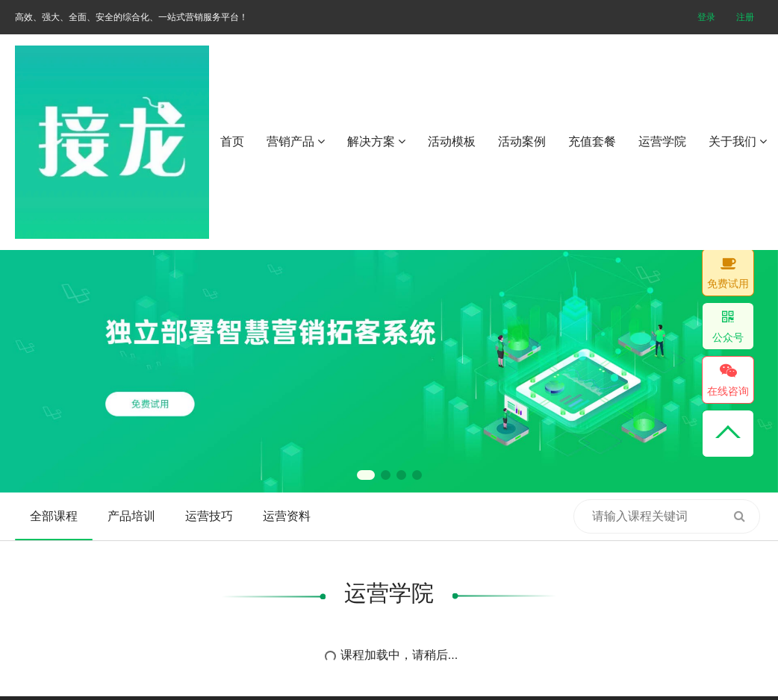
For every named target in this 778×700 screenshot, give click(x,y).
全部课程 (54, 516)
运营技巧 (209, 516)
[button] (366, 475)
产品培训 (131, 516)
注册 (745, 17)
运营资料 (287, 516)
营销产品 (296, 141)
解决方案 (376, 141)
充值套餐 (592, 141)
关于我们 (738, 141)
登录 (706, 17)
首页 (232, 141)
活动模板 (452, 141)
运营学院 (662, 141)
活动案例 (522, 141)
